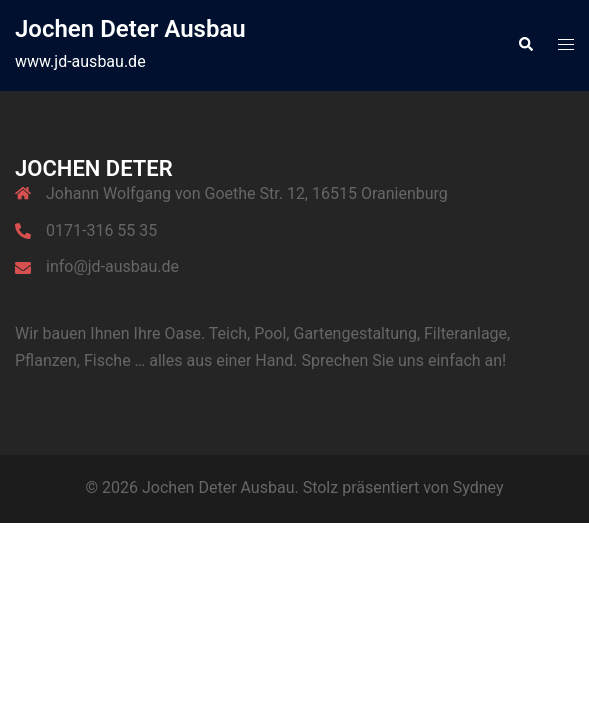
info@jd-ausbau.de (112, 266)
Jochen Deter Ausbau (130, 29)
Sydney (478, 487)
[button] (525, 45)
